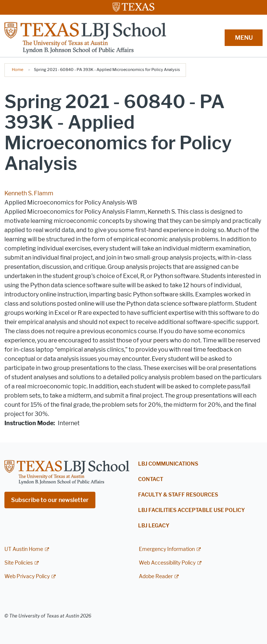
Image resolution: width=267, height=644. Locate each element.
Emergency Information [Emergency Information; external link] (167, 549)
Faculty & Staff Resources (178, 495)
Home (17, 70)
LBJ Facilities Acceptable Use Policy (192, 510)
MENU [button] (244, 38)
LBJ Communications (168, 464)
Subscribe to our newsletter (50, 500)
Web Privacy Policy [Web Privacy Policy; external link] (27, 577)
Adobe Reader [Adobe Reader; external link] (156, 577)
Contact (151, 479)
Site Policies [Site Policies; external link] (19, 563)
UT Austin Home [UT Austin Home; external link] (24, 549)
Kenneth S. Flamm (29, 193)
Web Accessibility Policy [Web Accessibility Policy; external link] (167, 563)
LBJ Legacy (154, 526)
